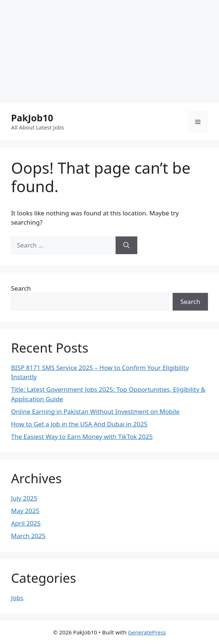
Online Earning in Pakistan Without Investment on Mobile (95, 411)
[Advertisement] (110, 52)
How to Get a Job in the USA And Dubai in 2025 (79, 424)
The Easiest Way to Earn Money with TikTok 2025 (82, 437)
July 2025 (24, 498)
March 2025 (28, 536)
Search (21, 288)
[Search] (126, 245)
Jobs (17, 598)
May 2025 (25, 511)
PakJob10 (32, 118)
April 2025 (26, 523)
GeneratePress (147, 632)
